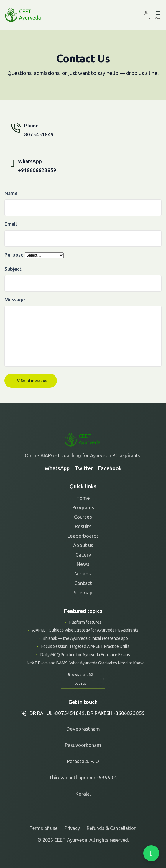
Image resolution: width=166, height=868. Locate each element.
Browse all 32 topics (86, 679)
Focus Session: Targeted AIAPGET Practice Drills (85, 646)
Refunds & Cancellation (112, 828)
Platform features (85, 622)
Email (11, 224)
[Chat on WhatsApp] (151, 853)
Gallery (83, 555)
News (83, 564)
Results (83, 526)
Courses (83, 517)
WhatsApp (57, 468)
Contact (83, 583)
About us (83, 545)
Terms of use (43, 828)
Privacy (72, 828)
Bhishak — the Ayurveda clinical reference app (85, 638)
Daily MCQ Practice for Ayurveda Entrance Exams (85, 655)
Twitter (84, 468)
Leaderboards (83, 536)
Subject (13, 269)
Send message (32, 380)
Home (83, 498)
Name (11, 193)
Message (15, 300)
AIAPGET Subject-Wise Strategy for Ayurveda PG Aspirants (85, 630)
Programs (83, 507)
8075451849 (39, 134)
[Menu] (158, 15)
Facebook (110, 468)
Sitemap (83, 592)
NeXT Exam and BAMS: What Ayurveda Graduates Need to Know (85, 663)
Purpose (14, 255)
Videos (83, 573)
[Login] (147, 15)
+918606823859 (37, 170)
